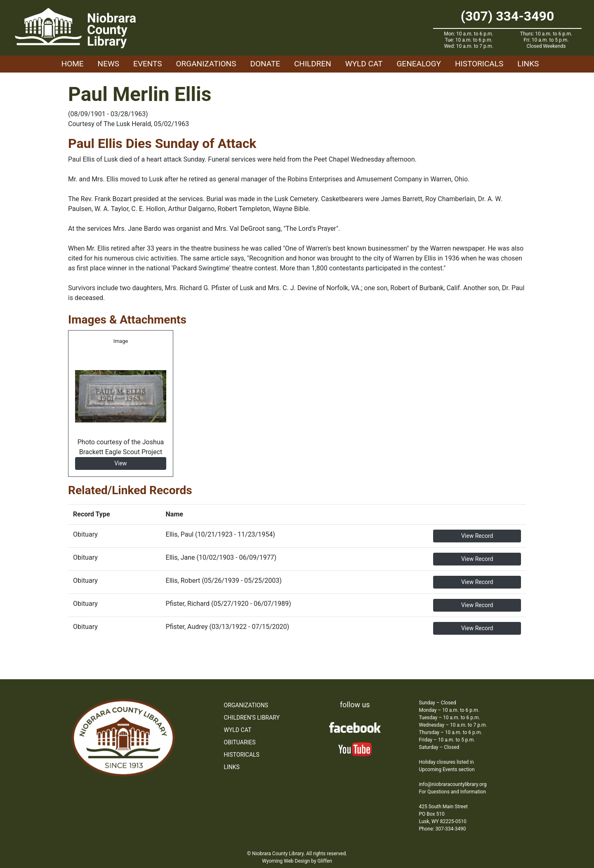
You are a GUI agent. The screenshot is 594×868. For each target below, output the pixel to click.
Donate (265, 64)
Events (147, 64)
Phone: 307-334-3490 (443, 829)
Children (313, 64)
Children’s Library (252, 718)
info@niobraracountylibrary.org (453, 784)
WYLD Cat (364, 64)
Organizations (206, 64)
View (120, 463)
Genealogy (419, 64)
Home (73, 64)
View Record (477, 536)
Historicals (479, 64)
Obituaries (240, 742)
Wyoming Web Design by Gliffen (297, 861)
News (109, 64)
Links (528, 64)
